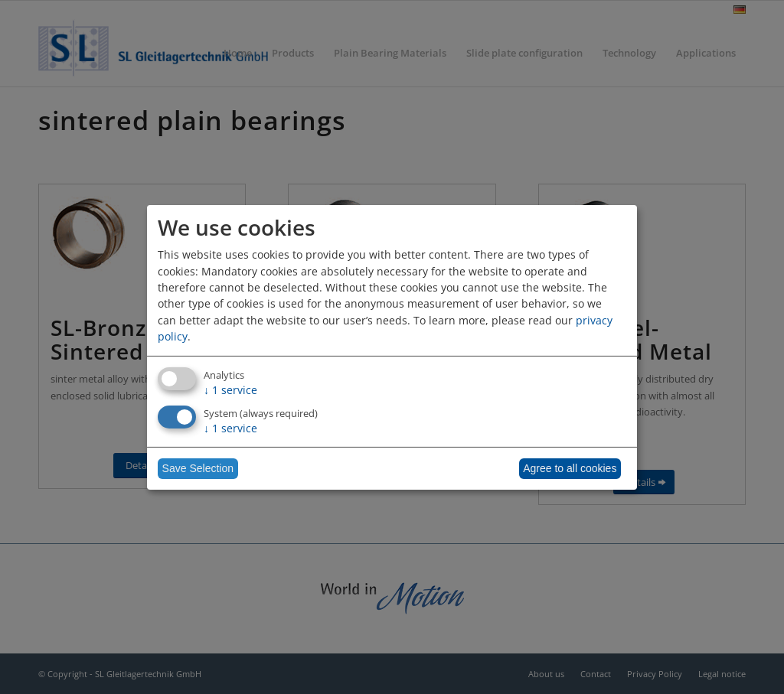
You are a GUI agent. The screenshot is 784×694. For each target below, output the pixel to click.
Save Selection (198, 468)
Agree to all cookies (570, 468)
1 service (230, 390)
